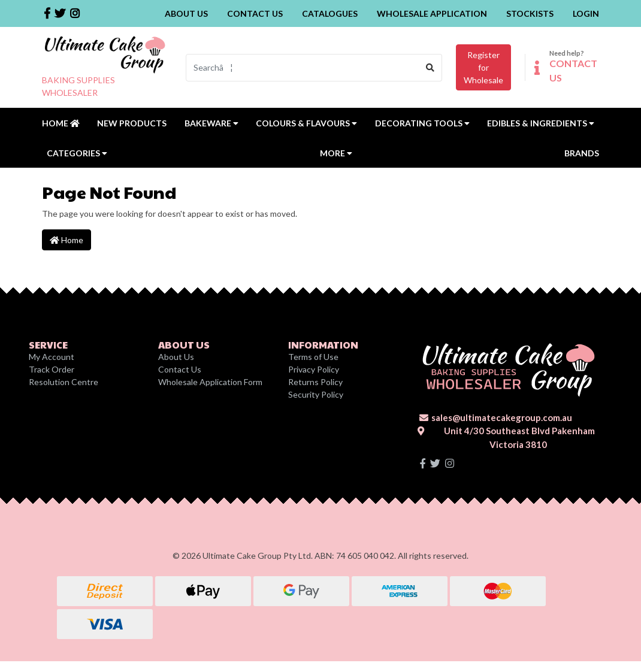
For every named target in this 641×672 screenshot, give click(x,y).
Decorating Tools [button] (422, 123)
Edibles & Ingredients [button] (541, 123)
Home (61, 123)
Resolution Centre (64, 382)
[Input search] (303, 68)
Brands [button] (582, 153)
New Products (132, 123)
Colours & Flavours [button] (306, 123)
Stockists (530, 13)
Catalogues (330, 13)
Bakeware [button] (211, 123)
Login (586, 13)
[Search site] (430, 68)
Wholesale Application (432, 13)
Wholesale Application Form (210, 382)
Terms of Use (313, 357)
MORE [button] (336, 153)
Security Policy (316, 394)
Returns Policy (315, 382)
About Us (186, 13)
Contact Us (255, 13)
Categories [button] (77, 153)
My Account (52, 357)
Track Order (52, 369)
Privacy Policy (314, 369)
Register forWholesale (483, 67)
